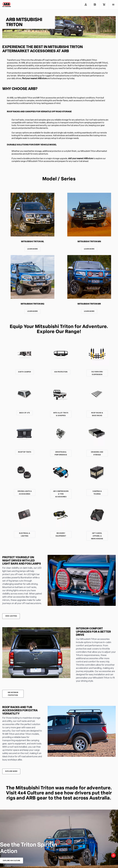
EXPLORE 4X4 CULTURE (12, 861)
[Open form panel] (113, 855)
